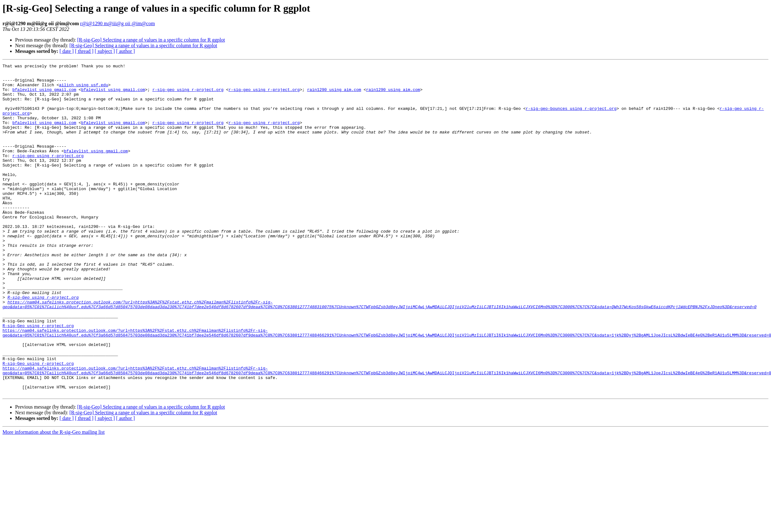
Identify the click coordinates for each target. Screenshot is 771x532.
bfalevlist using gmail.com (44, 95)
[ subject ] (105, 51)
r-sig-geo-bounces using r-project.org (571, 118)
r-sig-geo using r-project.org (188, 95)
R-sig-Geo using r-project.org (43, 344)
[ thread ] (84, 51)
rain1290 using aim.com (334, 95)
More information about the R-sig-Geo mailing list (54, 498)
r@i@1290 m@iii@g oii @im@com (118, 23)
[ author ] (126, 51)
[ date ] (67, 51)
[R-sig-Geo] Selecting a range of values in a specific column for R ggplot (151, 40)
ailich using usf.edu (83, 89)
